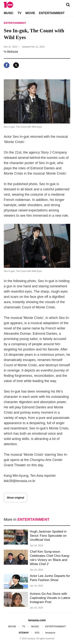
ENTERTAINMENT (52, 13)
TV (19, 13)
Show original (15, 498)
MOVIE (30, 13)
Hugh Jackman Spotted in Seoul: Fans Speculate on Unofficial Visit (48, 536)
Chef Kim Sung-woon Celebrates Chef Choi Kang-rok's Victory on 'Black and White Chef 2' (50, 558)
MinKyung (12, 51)
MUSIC (9, 13)
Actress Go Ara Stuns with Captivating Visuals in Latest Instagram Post (50, 598)
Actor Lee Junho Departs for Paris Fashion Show (50, 578)
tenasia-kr (50, 633)
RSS (37, 633)
